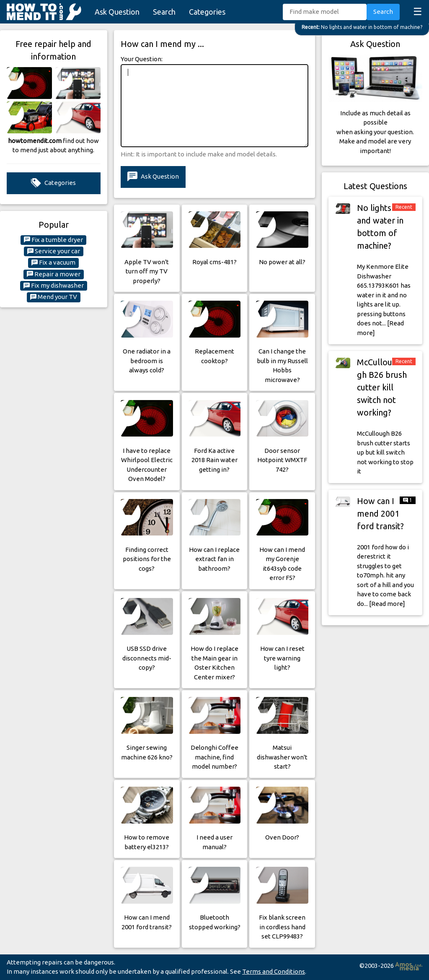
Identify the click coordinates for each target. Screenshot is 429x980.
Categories (207, 12)
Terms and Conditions (274, 971)
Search (164, 12)
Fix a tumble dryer (53, 240)
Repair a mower (54, 274)
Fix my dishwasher (54, 286)
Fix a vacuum (53, 263)
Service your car (54, 251)
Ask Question (117, 12)
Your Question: (142, 59)
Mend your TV (54, 297)
